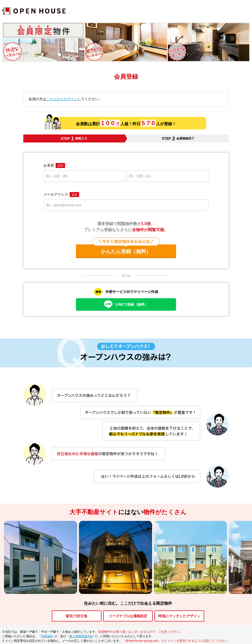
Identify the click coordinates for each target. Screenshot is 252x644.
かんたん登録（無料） (126, 249)
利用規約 (47, 636)
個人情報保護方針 (81, 636)
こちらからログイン (62, 99)
